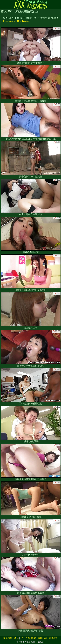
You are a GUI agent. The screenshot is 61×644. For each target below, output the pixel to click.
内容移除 (42, 638)
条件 (16, 638)
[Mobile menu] (3, 4)
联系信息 (8, 638)
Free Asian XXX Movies (17, 21)
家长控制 (53, 638)
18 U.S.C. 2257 (28, 638)
